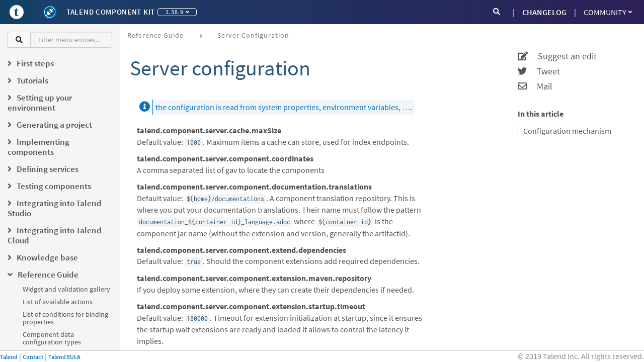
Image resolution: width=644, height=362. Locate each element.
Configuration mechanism (567, 131)
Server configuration (253, 35)
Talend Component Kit (111, 12)
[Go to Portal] (17, 12)
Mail (535, 86)
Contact (33, 357)
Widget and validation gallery (66, 289)
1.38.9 (177, 12)
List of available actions (58, 302)
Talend (9, 357)
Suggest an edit (557, 56)
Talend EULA (64, 357)
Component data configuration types (52, 338)
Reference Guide (155, 35)
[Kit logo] (50, 12)
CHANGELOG (544, 12)
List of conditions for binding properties (65, 318)
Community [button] (608, 12)
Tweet (539, 71)
